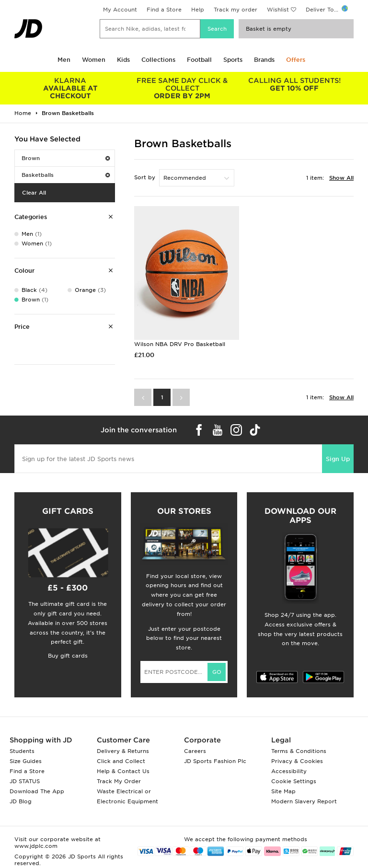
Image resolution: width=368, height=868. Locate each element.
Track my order (236, 10)
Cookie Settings (294, 781)
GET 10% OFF (294, 84)
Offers (296, 60)
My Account (120, 10)
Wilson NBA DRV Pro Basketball (180, 344)
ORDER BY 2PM (183, 88)
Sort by (145, 177)
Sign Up (338, 459)
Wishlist (278, 10)
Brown (66, 158)
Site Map (283, 791)
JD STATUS (25, 781)
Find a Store (164, 10)
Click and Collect (121, 761)
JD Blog (21, 801)
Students (22, 751)
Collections (158, 60)
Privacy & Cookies (297, 761)
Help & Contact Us (123, 771)
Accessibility (289, 771)
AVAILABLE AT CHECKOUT (70, 88)
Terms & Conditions (299, 751)
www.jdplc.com (36, 846)
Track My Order (119, 781)
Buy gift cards (68, 656)
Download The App (37, 791)
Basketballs (66, 175)
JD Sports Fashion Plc (215, 761)
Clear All (34, 193)
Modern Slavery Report (304, 801)
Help (198, 10)
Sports (233, 60)
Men (64, 60)
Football (199, 60)
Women (94, 60)
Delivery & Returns (123, 751)
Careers (195, 751)
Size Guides (26, 761)
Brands (264, 60)
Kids (123, 60)
